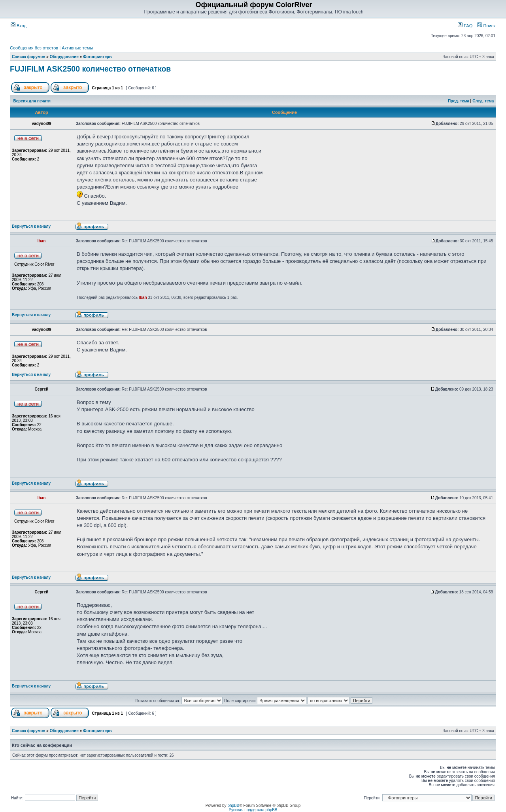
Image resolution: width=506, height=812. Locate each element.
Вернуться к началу (31, 226)
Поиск (486, 26)
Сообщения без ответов (34, 48)
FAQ (465, 26)
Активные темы (77, 48)
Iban (143, 297)
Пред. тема (459, 101)
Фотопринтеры (98, 57)
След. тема (483, 101)
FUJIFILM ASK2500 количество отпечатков (90, 69)
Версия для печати (32, 101)
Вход (19, 26)
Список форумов (29, 57)
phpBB (233, 805)
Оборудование (64, 57)
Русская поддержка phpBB (253, 810)
